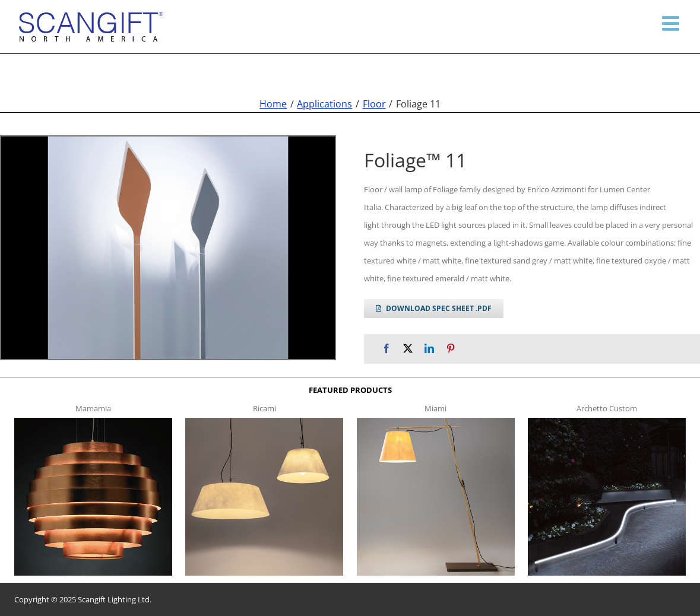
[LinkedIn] (429, 349)
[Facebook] (387, 349)
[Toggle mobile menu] (672, 23)
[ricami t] (264, 421)
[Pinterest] (451, 349)
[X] (408, 349)
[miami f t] (436, 421)
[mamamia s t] (93, 421)
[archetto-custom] (607, 421)
